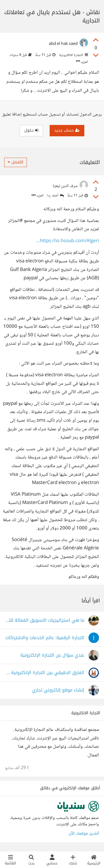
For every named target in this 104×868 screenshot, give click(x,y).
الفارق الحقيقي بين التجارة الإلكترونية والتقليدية (45, 673)
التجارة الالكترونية (73, 55)
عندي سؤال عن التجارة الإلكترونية (52, 655)
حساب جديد (67, 130)
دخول (31, 130)
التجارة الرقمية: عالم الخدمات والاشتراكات (45, 638)
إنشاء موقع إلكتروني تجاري (58, 690)
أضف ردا (55, 196)
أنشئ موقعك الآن (84, 834)
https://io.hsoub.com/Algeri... (67, 241)
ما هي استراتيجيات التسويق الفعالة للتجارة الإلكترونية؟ (45, 620)
